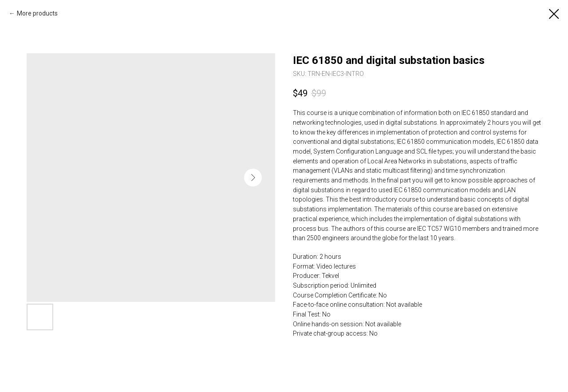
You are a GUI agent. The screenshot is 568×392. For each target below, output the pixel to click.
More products (37, 13)
